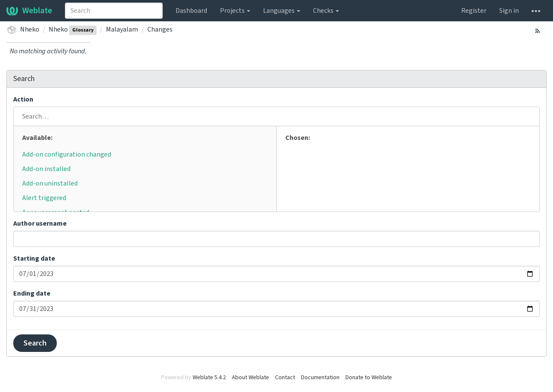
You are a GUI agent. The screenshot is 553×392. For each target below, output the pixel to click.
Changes (160, 29)
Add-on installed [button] (46, 169)
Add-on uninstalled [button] (50, 183)
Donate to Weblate (369, 377)
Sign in (509, 11)
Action (23, 99)
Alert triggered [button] (44, 198)
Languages (282, 11)
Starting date (34, 258)
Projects (235, 11)
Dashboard (191, 11)
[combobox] (114, 11)
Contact (285, 377)
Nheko (30, 29)
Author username (40, 224)
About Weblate (250, 377)
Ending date (32, 293)
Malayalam (122, 29)
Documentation (320, 377)
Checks (326, 11)
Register (474, 11)
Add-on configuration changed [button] (67, 154)
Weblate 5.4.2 (209, 377)
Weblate (29, 11)
